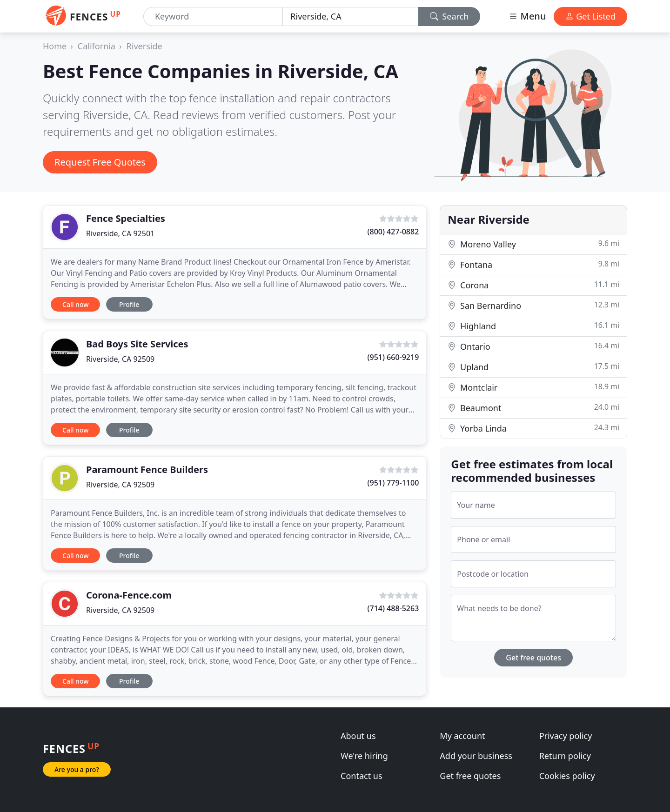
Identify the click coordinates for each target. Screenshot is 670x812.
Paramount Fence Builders (147, 469)
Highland (533, 326)
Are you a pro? (77, 769)
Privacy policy (566, 736)
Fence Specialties (126, 218)
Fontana (533, 264)
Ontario (533, 346)
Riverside (144, 46)
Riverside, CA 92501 (120, 233)
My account (462, 736)
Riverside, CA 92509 (120, 359)
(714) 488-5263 (393, 608)
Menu (527, 16)
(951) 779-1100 (393, 483)
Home (55, 46)
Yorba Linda (533, 428)
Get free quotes (533, 658)
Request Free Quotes (100, 162)
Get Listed (590, 16)
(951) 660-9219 (393, 357)
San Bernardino (533, 305)
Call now (75, 304)
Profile (129, 304)
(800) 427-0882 (393, 232)
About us (358, 736)
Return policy (565, 756)
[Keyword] (213, 17)
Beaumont (533, 408)
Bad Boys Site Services (137, 344)
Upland (533, 367)
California (97, 46)
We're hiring (364, 756)
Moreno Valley (533, 244)
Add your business (476, 756)
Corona (533, 285)
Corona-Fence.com (129, 595)
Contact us (362, 776)
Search (449, 16)
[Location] (350, 17)
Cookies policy (567, 776)
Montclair (533, 387)
